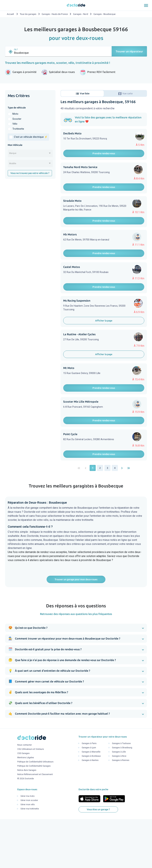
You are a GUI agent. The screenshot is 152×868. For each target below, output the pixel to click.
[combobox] (30, 154)
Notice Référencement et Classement (35, 823)
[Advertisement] (30, 204)
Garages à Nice (119, 805)
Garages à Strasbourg (122, 796)
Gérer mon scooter (29, 849)
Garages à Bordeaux (91, 805)
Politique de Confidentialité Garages (34, 815)
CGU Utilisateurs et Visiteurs (31, 798)
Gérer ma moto (27, 845)
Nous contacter (25, 794)
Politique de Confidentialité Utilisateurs (35, 811)
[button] (76, 677)
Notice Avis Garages (27, 819)
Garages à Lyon (89, 796)
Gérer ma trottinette (30, 858)
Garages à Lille (119, 801)
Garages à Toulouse (121, 792)
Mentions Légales (26, 807)
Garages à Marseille (91, 801)
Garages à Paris (89, 792)
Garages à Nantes (90, 809)
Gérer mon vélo (28, 853)
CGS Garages (23, 802)
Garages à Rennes (121, 809)
